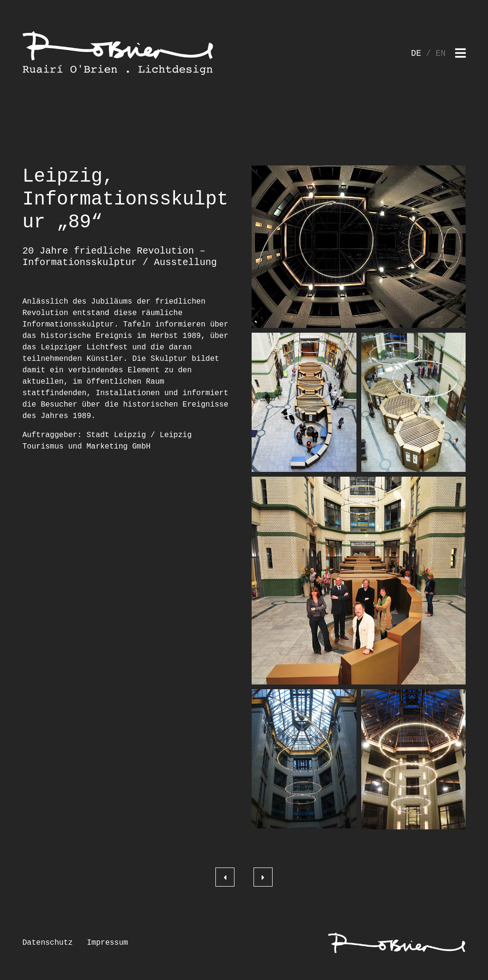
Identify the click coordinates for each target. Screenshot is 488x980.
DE (416, 53)
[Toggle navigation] (460, 54)
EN (441, 53)
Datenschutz (48, 943)
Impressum (107, 943)
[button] (359, 247)
